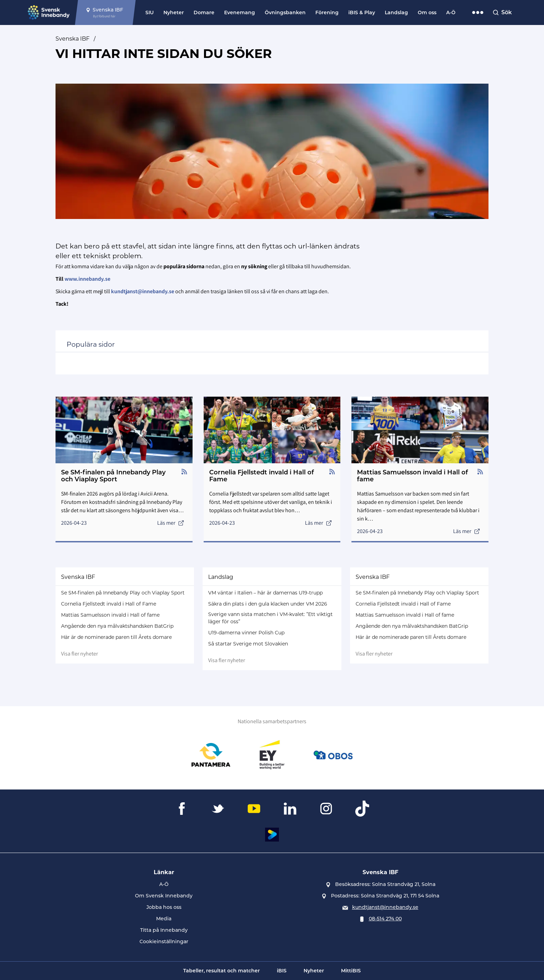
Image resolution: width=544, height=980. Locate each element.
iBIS (282, 971)
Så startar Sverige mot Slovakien (248, 644)
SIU (150, 12)
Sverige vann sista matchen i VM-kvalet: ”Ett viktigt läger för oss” (270, 618)
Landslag (396, 12)
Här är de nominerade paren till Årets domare (116, 637)
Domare (204, 12)
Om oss (427, 12)
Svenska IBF (73, 39)
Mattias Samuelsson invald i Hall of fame (110, 615)
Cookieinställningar (164, 941)
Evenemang (240, 12)
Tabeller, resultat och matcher (222, 971)
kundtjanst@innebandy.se (385, 907)
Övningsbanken (285, 12)
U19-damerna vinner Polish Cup (246, 633)
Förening (327, 12)
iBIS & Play (362, 12)
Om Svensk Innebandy (164, 896)
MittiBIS (351, 971)
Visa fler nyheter (79, 654)
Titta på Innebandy (164, 930)
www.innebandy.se (87, 279)
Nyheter (174, 12)
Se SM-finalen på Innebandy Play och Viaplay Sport (123, 593)
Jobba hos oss (164, 907)
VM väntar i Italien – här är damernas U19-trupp (265, 593)
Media (164, 919)
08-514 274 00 (385, 919)
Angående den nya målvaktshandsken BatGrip (117, 626)
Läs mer (171, 523)
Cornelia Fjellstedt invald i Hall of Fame (109, 604)
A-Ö (451, 12)
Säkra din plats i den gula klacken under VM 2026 (268, 604)
